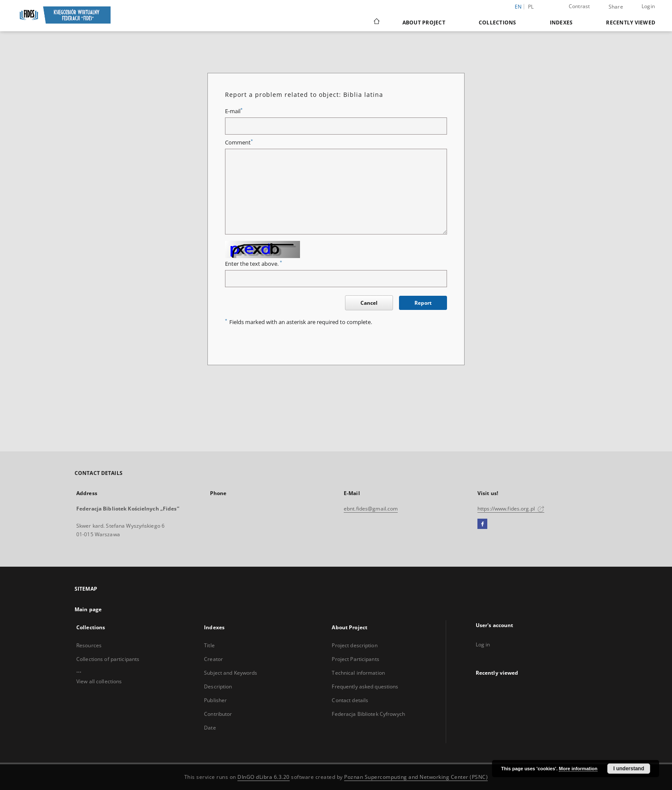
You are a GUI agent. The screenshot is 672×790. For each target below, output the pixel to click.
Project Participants (355, 659)
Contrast (579, 6)
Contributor (218, 714)
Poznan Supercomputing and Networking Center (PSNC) (416, 777)
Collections (498, 23)
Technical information (358, 673)
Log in (483, 644)
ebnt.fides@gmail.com (371, 509)
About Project (424, 23)
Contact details (350, 700)
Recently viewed (631, 23)
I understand (629, 769)
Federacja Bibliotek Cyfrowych (368, 714)
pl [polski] (531, 7)
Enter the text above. (253, 264)
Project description (354, 645)
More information (578, 769)
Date (210, 728)
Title (209, 645)
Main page (88, 609)
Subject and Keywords (231, 673)
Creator (213, 659)
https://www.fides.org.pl (511, 509)
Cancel (369, 303)
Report (423, 303)
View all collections (99, 681)
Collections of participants (108, 659)
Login (648, 6)
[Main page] (376, 22)
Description (218, 686)
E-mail (234, 111)
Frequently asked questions (365, 686)
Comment (239, 143)
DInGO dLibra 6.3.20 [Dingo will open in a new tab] (264, 777)
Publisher (215, 700)
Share (616, 7)
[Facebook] (482, 524)
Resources (89, 645)
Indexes (561, 23)
